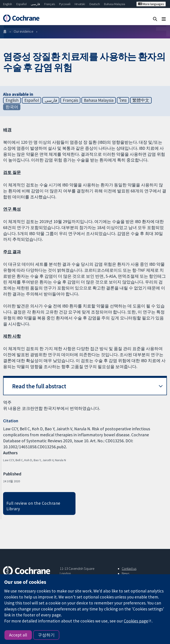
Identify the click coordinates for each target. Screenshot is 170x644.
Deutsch (95, 4)
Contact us (129, 568)
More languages (151, 4)
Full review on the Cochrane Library (33, 506)
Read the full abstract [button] (39, 386)
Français (50, 4)
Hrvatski (80, 4)
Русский (65, 4)
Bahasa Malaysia (115, 4)
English (8, 4)
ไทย (123, 100)
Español (21, 4)
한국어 (12, 107)
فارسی (35, 4)
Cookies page (136, 621)
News (126, 573)
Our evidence (24, 31)
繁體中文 (141, 100)
